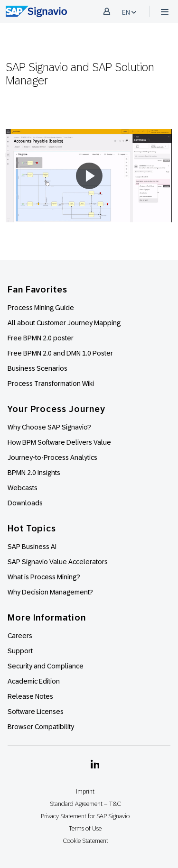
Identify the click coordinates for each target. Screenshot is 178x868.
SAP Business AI (32, 547)
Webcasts (23, 488)
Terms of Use (85, 828)
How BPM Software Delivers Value (59, 442)
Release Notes (30, 696)
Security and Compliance (46, 666)
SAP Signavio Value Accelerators (58, 562)
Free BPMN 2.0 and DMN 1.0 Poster (60, 353)
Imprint (85, 791)
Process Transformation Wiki (51, 384)
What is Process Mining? (44, 577)
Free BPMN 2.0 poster (41, 338)
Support (20, 651)
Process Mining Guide (41, 308)
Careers (20, 636)
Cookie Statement (85, 841)
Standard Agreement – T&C (85, 804)
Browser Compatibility (41, 727)
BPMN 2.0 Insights (34, 473)
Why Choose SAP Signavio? (49, 427)
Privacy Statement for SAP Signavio (85, 816)
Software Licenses (36, 712)
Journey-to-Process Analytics (53, 457)
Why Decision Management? (50, 592)
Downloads (25, 503)
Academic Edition (34, 681)
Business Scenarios (37, 368)
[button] (89, 176)
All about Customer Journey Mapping (64, 323)
